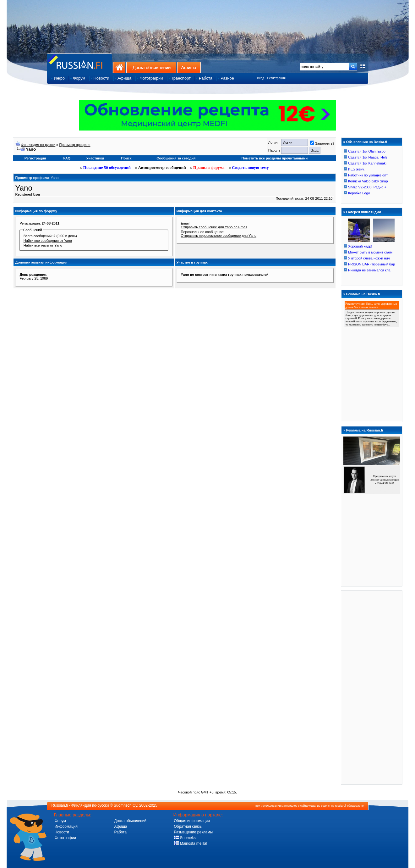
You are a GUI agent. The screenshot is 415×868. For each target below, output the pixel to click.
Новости (62, 832)
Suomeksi (185, 838)
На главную (119, 67)
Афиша (189, 67)
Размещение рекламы (194, 832)
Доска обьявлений (131, 821)
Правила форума (207, 167)
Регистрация (276, 78)
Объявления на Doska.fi (367, 142)
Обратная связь (188, 826)
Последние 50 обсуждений (106, 167)
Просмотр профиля (75, 145)
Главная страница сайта (79, 63)
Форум (60, 821)
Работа (121, 832)
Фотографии (66, 838)
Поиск (126, 158)
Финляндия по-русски (38, 145)
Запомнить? (322, 143)
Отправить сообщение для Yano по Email (214, 227)
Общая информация (192, 821)
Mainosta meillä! (191, 843)
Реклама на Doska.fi (363, 294)
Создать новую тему (249, 167)
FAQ (67, 158)
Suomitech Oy (125, 805)
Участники (95, 158)
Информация (66, 826)
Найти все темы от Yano (43, 245)
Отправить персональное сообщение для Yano (219, 236)
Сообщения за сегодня (176, 158)
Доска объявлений (151, 67)
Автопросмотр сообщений (160, 167)
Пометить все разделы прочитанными (275, 158)
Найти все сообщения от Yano (48, 241)
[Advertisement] (372, 687)
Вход (261, 78)
